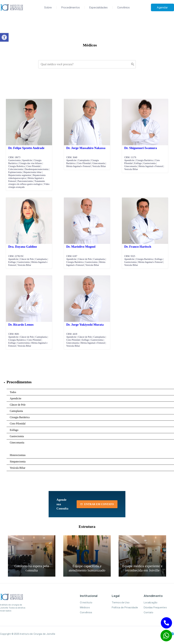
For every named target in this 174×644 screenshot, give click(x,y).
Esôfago (14, 430)
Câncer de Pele (18, 405)
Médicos (85, 607)
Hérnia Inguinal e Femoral (24, 449)
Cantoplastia (16, 411)
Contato (149, 612)
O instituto (86, 602)
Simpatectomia (18, 462)
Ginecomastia (17, 443)
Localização (151, 602)
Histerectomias (18, 455)
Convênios (123, 7)
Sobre (48, 7)
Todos (13, 392)
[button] (4, 37)
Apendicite (15, 398)
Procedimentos (71, 7)
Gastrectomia (17, 436)
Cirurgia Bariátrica (20, 417)
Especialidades (98, 7)
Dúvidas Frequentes (155, 607)
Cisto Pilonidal (18, 424)
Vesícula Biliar (18, 468)
